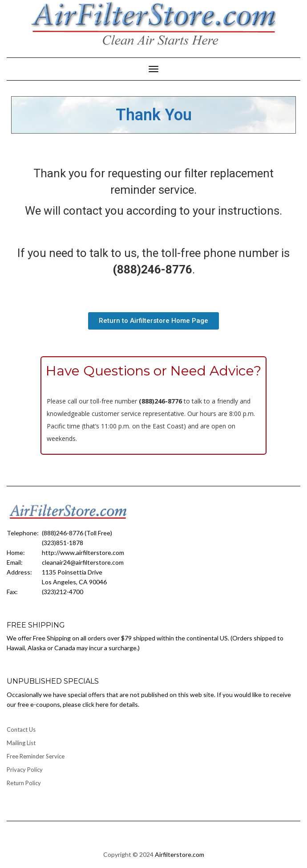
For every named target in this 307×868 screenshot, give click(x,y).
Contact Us (21, 729)
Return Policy (24, 783)
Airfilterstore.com (180, 854)
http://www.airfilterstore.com (83, 552)
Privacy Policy (25, 770)
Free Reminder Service (36, 756)
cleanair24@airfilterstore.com (83, 562)
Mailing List (21, 743)
